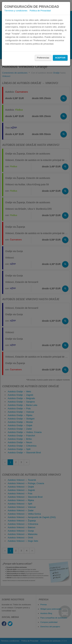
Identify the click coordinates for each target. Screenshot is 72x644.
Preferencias (43, 58)
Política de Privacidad (40, 11)
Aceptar (60, 58)
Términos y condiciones (16, 11)
